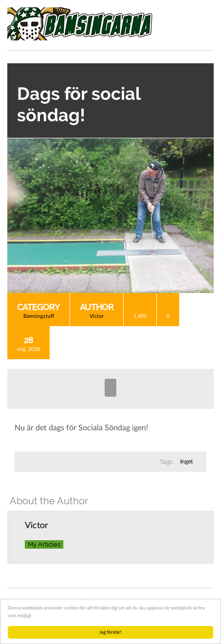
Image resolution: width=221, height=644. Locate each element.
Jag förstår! (110, 632)
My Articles (44, 544)
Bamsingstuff (39, 316)
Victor (97, 316)
